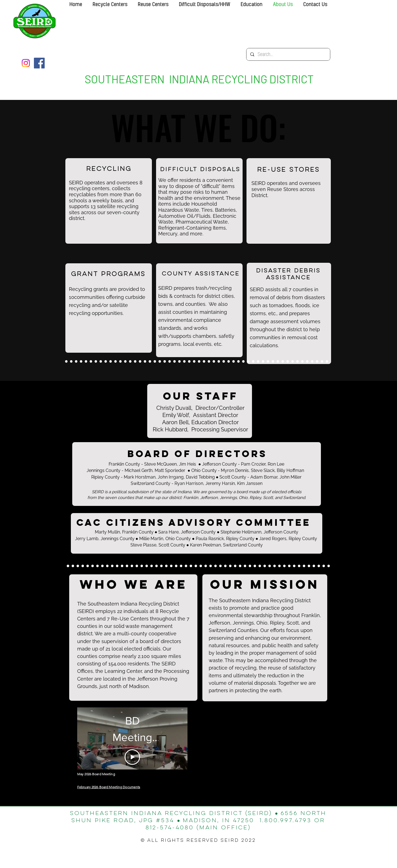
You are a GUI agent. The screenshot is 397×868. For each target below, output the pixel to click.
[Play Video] (132, 757)
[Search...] (288, 54)
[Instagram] (26, 63)
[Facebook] (39, 63)
